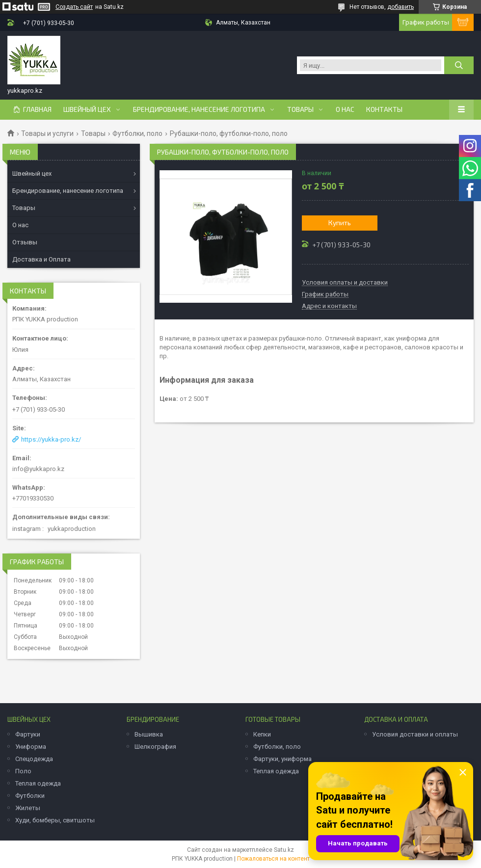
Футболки (30, 796)
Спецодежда (34, 759)
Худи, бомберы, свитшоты (55, 820)
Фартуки (28, 734)
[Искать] (459, 65)
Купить (340, 223)
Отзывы (25, 242)
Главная (37, 109)
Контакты (384, 109)
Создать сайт (74, 7)
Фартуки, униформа (282, 759)
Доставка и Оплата (41, 259)
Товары (300, 109)
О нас (345, 109)
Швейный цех (87, 109)
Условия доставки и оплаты (415, 734)
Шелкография (155, 747)
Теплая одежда (38, 783)
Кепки (262, 734)
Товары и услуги (47, 133)
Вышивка (149, 734)
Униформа (31, 747)
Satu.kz (284, 850)
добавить (401, 7)
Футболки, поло (137, 133)
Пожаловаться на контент (273, 859)
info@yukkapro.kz (38, 469)
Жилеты (28, 808)
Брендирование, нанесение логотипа (199, 109)
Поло (23, 771)
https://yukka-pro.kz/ (51, 439)
